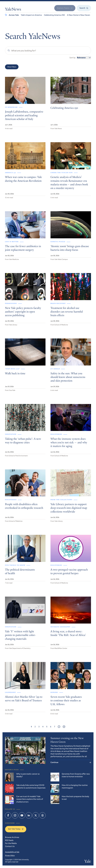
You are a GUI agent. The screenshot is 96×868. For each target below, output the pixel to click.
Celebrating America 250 (54, 15)
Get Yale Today (16, 829)
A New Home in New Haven (78, 15)
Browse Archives (12, 837)
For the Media (11, 843)
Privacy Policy (10, 855)
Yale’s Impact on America (31, 15)
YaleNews (13, 10)
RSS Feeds (9, 840)
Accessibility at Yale (12, 852)
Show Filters (12, 67)
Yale (88, 862)
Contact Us (10, 846)
